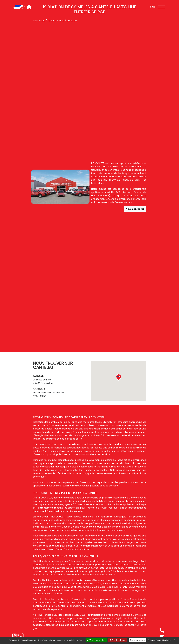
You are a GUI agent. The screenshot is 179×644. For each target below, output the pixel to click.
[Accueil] (19, 7)
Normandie (39, 21)
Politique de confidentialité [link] (159, 640)
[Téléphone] (162, 630)
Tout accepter (96, 640)
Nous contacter (135, 209)
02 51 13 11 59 (40, 396)
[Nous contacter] (18, 636)
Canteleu (72, 21)
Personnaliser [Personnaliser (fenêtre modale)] (138, 640)
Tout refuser (118, 640)
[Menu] (162, 7)
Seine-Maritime (56, 21)
